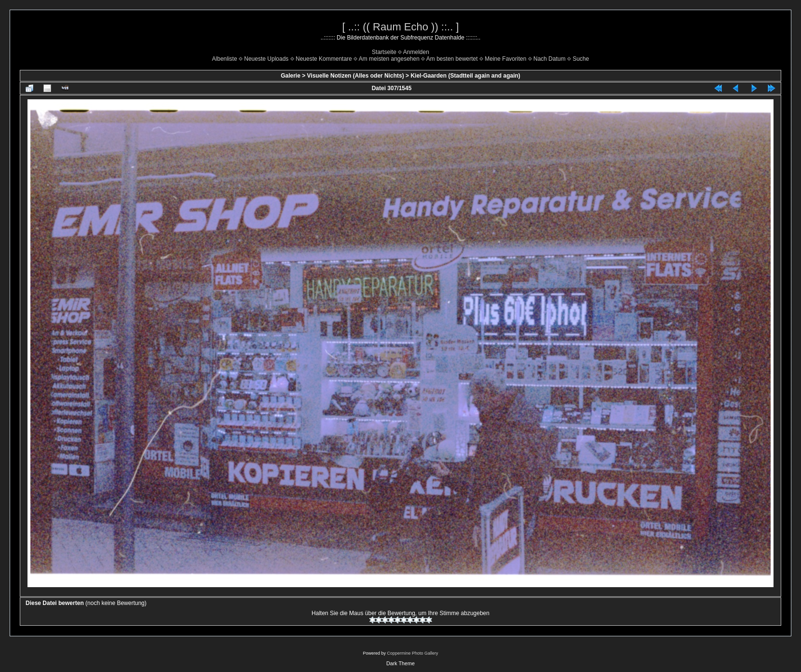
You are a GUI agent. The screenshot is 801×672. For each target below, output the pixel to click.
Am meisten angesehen (389, 59)
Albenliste (225, 59)
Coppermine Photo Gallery (412, 653)
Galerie (291, 76)
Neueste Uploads (266, 59)
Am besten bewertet (452, 59)
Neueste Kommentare (324, 59)
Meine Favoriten (505, 59)
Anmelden (416, 52)
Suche (581, 59)
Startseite (384, 52)
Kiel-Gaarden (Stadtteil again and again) (465, 76)
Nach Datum (550, 59)
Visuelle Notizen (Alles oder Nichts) (356, 76)
